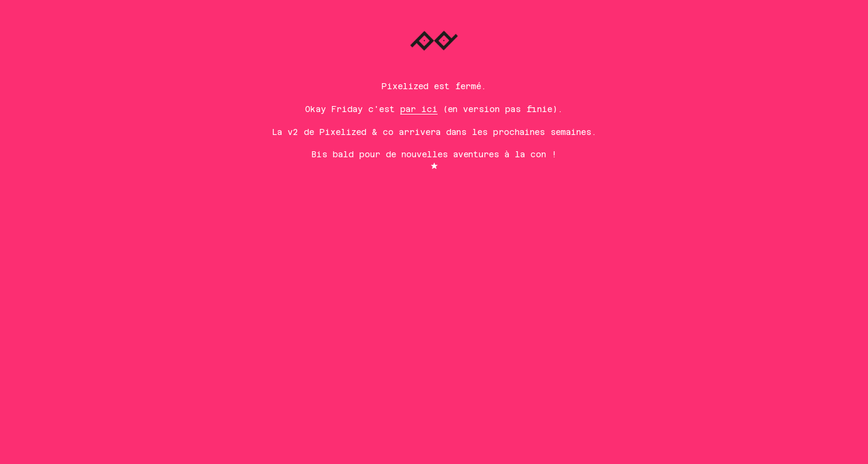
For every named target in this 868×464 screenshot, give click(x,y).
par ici (419, 109)
